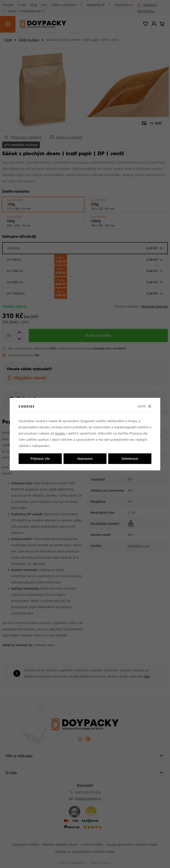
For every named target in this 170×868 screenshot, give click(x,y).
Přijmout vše (40, 459)
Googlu (60, 433)
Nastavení (85, 459)
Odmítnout (130, 459)
